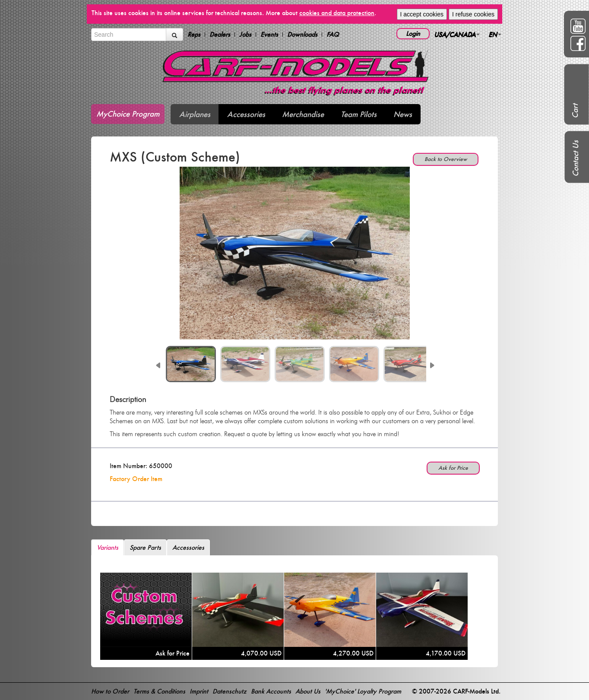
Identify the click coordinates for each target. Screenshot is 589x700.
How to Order (110, 691)
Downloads (302, 35)
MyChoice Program (128, 114)
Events (269, 35)
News (403, 114)
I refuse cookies (473, 14)
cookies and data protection (337, 13)
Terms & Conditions (159, 691)
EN (495, 34)
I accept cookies (422, 14)
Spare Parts (145, 547)
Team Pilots (359, 114)
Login (413, 33)
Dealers (220, 35)
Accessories (246, 114)
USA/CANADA (457, 34)
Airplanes (195, 114)
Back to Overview (446, 159)
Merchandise (303, 114)
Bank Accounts (271, 691)
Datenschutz (230, 691)
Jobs (245, 35)
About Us (308, 691)
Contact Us (575, 158)
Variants (108, 547)
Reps (194, 35)
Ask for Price (453, 468)
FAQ (333, 35)
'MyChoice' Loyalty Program (363, 691)
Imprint (199, 691)
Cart (575, 111)
